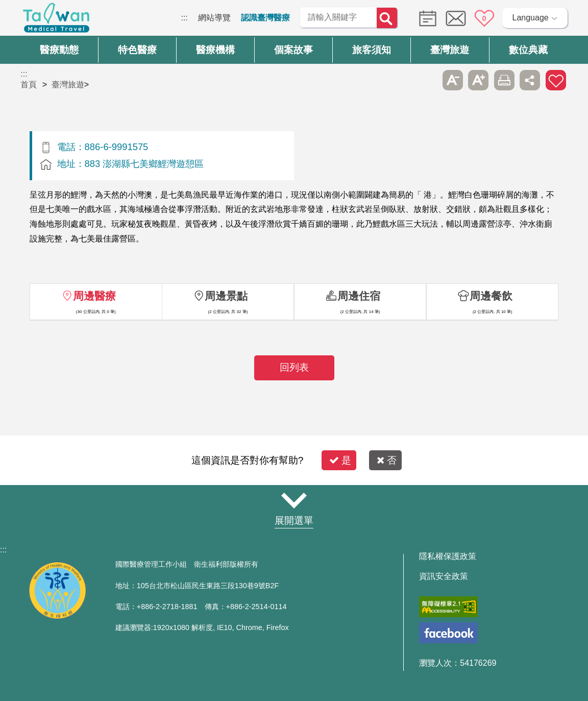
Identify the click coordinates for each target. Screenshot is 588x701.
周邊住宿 (359, 296)
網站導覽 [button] (294, 501)
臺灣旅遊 (68, 84)
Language (531, 18)
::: (184, 18)
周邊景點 (226, 296)
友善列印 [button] (504, 80)
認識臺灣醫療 (265, 18)
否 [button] (387, 460)
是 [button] (340, 460)
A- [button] (453, 80)
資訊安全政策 (444, 576)
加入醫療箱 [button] (556, 80)
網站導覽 (214, 18)
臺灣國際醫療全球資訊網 (56, 20)
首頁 (29, 84)
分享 (530, 80)
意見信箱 (456, 18)
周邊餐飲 (491, 296)
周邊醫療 (94, 296)
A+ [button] (478, 80)
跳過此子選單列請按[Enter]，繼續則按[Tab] (427, 80)
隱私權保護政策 (448, 557)
